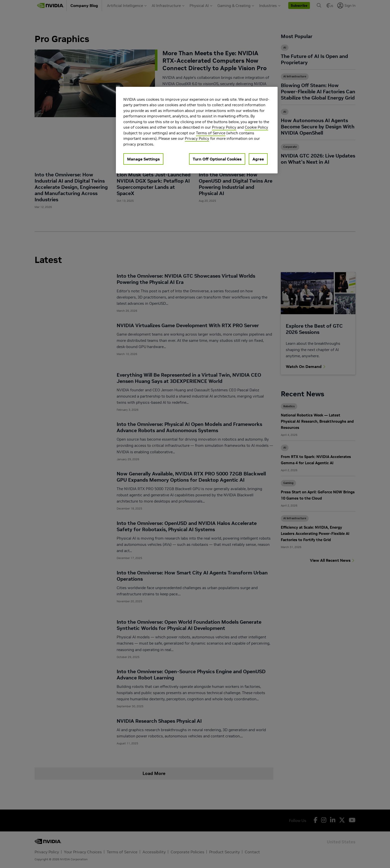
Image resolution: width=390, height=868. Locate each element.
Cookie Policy (256, 127)
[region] (197, 130)
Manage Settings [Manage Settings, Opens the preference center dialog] (143, 159)
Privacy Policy (224, 127)
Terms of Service (211, 133)
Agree (258, 159)
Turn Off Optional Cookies (217, 159)
